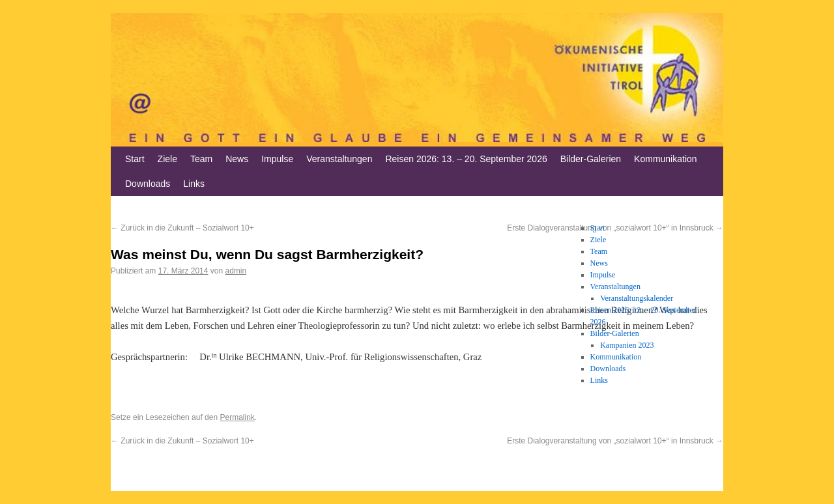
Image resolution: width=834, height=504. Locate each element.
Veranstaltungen (339, 159)
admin (236, 271)
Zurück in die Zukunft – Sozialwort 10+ (182, 228)
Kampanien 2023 (627, 345)
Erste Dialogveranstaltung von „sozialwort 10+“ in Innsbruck (615, 441)
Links (194, 184)
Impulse (277, 159)
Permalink (237, 417)
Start (135, 159)
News (237, 159)
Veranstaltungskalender (637, 298)
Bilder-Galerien (591, 159)
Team (201, 159)
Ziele (167, 159)
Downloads (148, 184)
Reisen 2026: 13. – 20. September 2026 (466, 159)
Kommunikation (666, 159)
